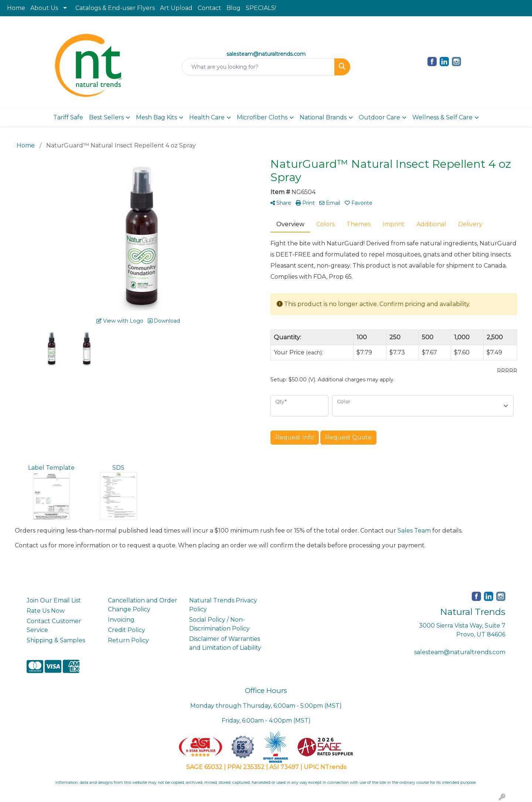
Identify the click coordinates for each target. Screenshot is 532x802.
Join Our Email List (54, 600)
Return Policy (128, 640)
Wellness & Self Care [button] (442, 117)
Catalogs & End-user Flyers (115, 8)
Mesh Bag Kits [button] (156, 117)
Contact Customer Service (54, 626)
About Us (44, 8)
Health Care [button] (207, 117)
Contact (209, 8)
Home (16, 8)
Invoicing (121, 620)
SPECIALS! (261, 8)
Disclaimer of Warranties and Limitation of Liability (225, 643)
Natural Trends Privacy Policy (223, 605)
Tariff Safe (68, 117)
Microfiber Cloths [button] (262, 117)
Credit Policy (127, 630)
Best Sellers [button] (106, 117)
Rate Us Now (46, 611)
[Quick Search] (258, 67)
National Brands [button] (323, 117)
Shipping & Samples (56, 640)
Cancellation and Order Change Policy (143, 605)
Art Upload (176, 8)
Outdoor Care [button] (379, 117)
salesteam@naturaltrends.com (460, 652)
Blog (233, 8)
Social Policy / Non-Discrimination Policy (219, 624)
